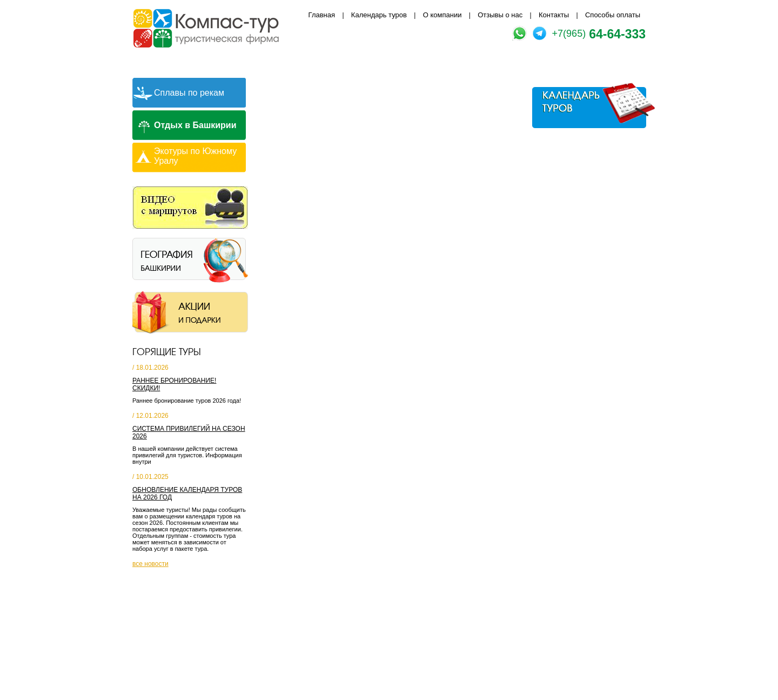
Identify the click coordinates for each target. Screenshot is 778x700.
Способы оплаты (613, 15)
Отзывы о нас (500, 15)
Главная (322, 15)
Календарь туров (379, 15)
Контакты (554, 15)
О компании (442, 15)
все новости (150, 564)
